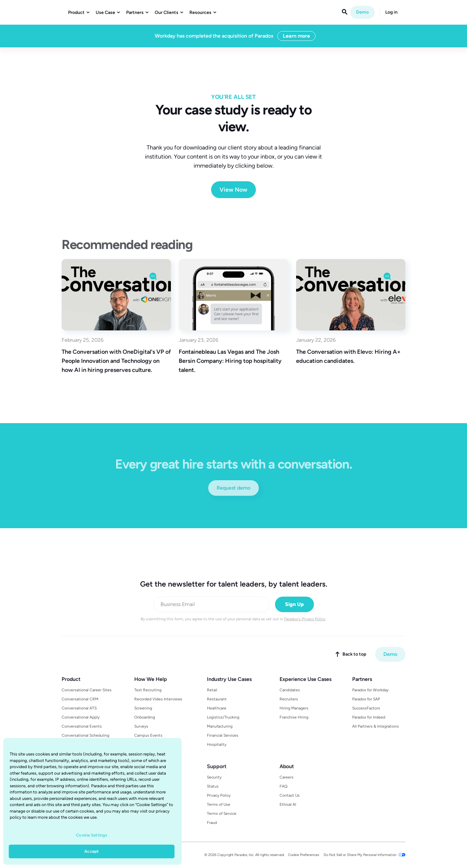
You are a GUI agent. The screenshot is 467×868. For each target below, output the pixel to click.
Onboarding (145, 717)
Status (213, 786)
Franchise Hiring (294, 717)
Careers (287, 777)
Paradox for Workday (370, 690)
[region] (92, 801)
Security (214, 777)
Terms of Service (222, 814)
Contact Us (290, 795)
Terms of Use (219, 804)
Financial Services (223, 735)
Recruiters (289, 699)
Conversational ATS (79, 708)
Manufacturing (220, 726)
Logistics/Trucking (223, 717)
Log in (391, 12)
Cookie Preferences (304, 855)
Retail (212, 690)
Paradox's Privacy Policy (305, 619)
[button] (79, 13)
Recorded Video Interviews (158, 699)
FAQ (283, 786)
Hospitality (217, 744)
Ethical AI (288, 804)
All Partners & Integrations (376, 726)
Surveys (141, 726)
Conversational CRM (80, 699)
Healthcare (217, 708)
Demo (362, 12)
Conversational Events (82, 726)
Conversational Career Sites (87, 690)
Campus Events (148, 735)
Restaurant (217, 699)
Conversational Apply (81, 717)
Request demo (233, 488)
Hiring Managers (294, 708)
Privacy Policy (219, 795)
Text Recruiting (148, 690)
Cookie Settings (91, 835)
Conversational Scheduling (85, 735)
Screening (143, 708)
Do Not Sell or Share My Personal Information (360, 855)
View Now (233, 190)
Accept (91, 851)
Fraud (212, 823)
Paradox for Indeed (369, 717)
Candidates (290, 690)
